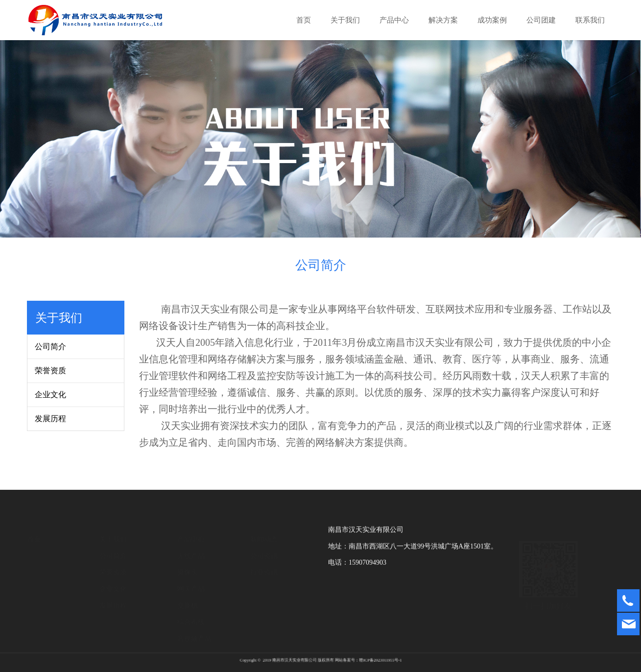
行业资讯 (264, 564)
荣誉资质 (50, 371)
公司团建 (541, 20)
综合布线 (191, 613)
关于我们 (345, 20)
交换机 (188, 597)
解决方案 (443, 20)
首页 (304, 20)
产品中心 (394, 20)
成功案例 (492, 20)
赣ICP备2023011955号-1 (354, 660)
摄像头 (188, 564)
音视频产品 (194, 630)
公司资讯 (264, 547)
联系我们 (590, 20)
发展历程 (50, 419)
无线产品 (191, 547)
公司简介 (50, 347)
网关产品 (191, 580)
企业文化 (50, 395)
